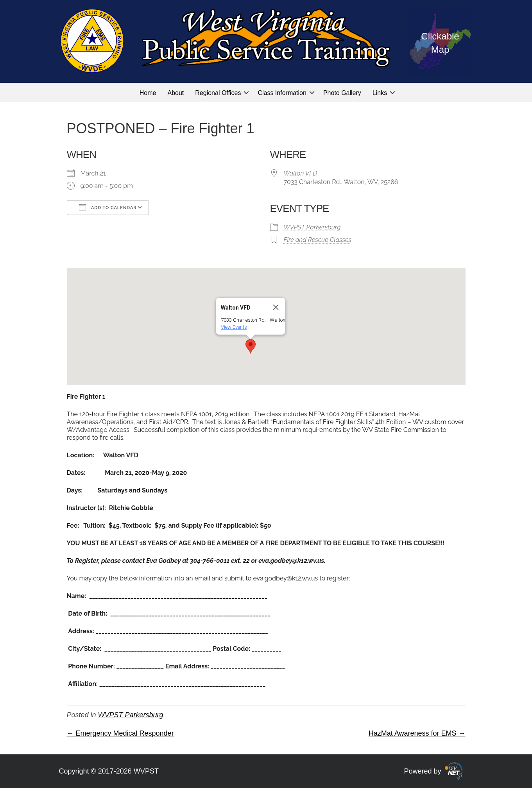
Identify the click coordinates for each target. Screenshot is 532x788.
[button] (246, 93)
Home (148, 93)
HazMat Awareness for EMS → (417, 733)
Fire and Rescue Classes (318, 240)
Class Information (282, 93)
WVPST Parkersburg (312, 227)
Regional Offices (218, 93)
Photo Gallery (342, 93)
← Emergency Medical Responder (120, 733)
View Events (234, 327)
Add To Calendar (108, 207)
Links (380, 93)
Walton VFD (301, 173)
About (176, 93)
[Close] (276, 307)
